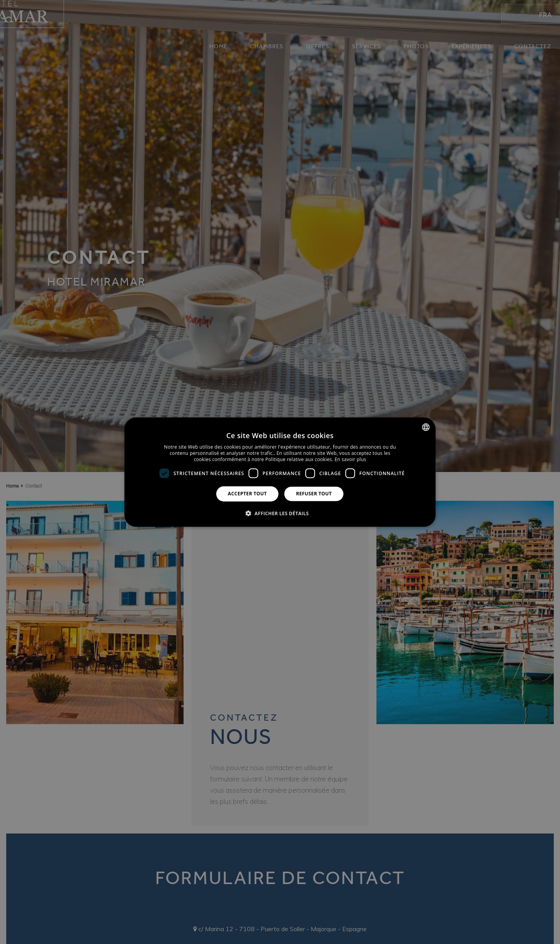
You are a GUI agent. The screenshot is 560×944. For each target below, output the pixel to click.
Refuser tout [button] (314, 494)
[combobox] (426, 427)
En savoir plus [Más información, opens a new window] (350, 459)
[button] (280, 513)
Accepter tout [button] (247, 494)
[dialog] (280, 472)
